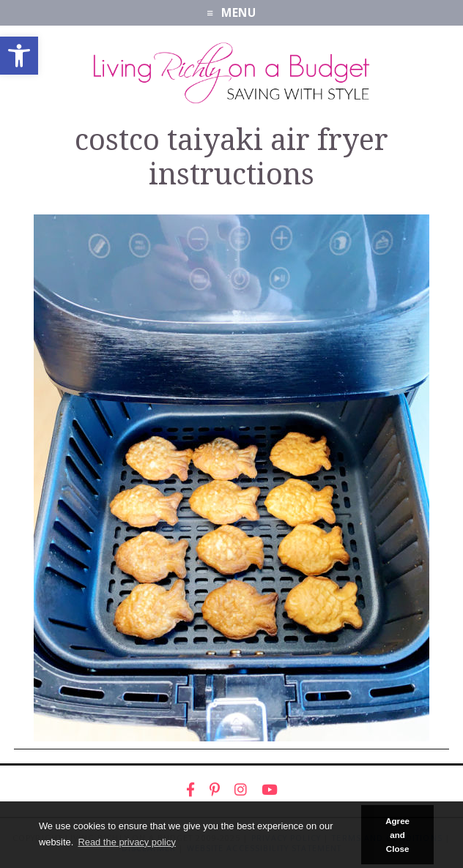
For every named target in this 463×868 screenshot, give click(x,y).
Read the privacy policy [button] (126, 842)
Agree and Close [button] (397, 835)
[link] (19, 56)
